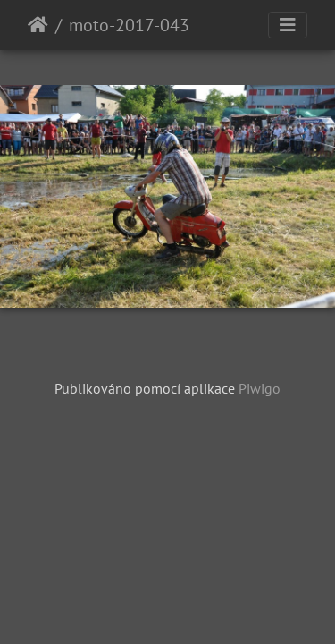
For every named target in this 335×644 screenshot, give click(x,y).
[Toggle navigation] (288, 25)
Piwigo (260, 388)
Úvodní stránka (38, 25)
